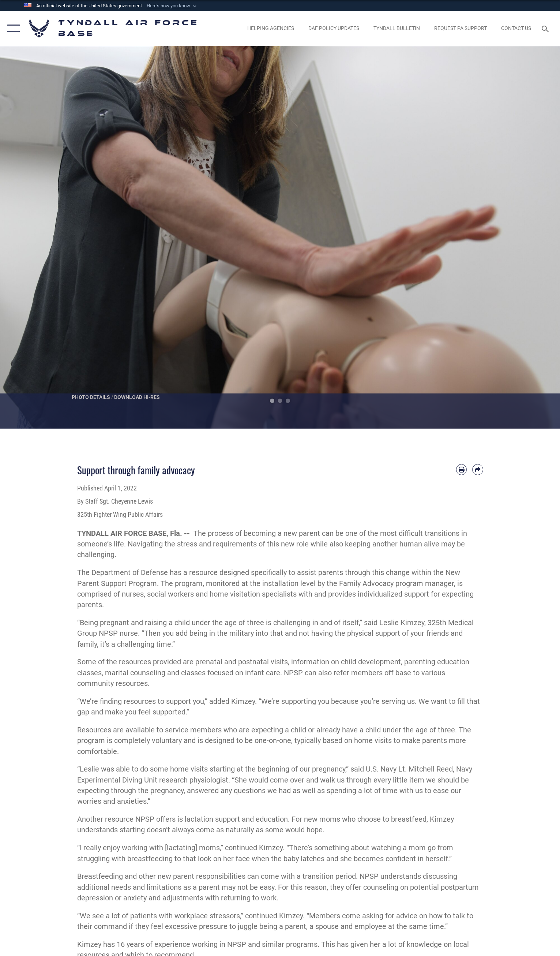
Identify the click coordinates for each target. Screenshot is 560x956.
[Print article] (461, 469)
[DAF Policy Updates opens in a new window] (334, 29)
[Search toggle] (546, 28)
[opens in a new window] (460, 29)
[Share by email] (478, 469)
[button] (172, 6)
